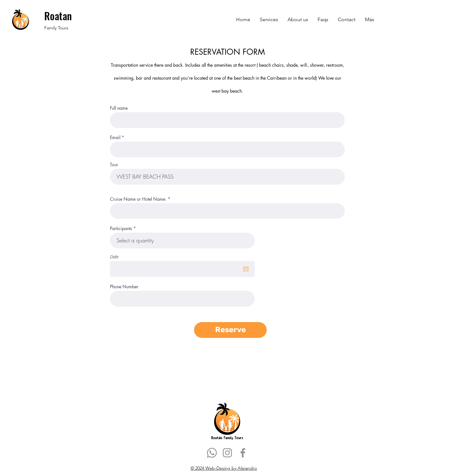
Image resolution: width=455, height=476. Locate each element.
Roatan (59, 16)
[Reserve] (230, 330)
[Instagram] (227, 453)
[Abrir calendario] (246, 269)
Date (114, 257)
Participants (121, 229)
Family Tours (56, 28)
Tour (114, 165)
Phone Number (124, 287)
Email (115, 137)
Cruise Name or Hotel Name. (138, 199)
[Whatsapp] (212, 453)
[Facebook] (243, 453)
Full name (119, 108)
